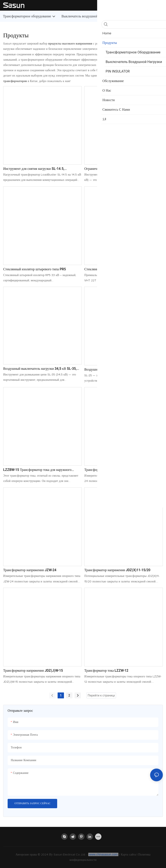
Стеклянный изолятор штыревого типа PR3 (116, 269)
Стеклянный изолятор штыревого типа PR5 (35, 269)
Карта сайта (129, 855)
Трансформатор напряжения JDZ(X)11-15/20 (117, 570)
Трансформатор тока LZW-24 (105, 470)
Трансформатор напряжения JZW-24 (30, 570)
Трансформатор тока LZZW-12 (106, 671)
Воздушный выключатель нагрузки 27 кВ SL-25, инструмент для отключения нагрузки (120, 370)
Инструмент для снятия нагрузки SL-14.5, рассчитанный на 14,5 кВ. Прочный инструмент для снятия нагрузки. (41, 169)
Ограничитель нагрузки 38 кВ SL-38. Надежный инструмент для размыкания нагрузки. (120, 169)
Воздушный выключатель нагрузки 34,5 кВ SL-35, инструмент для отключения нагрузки (40, 369)
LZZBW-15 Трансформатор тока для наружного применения (37, 470)
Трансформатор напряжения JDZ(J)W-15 (33, 671)
